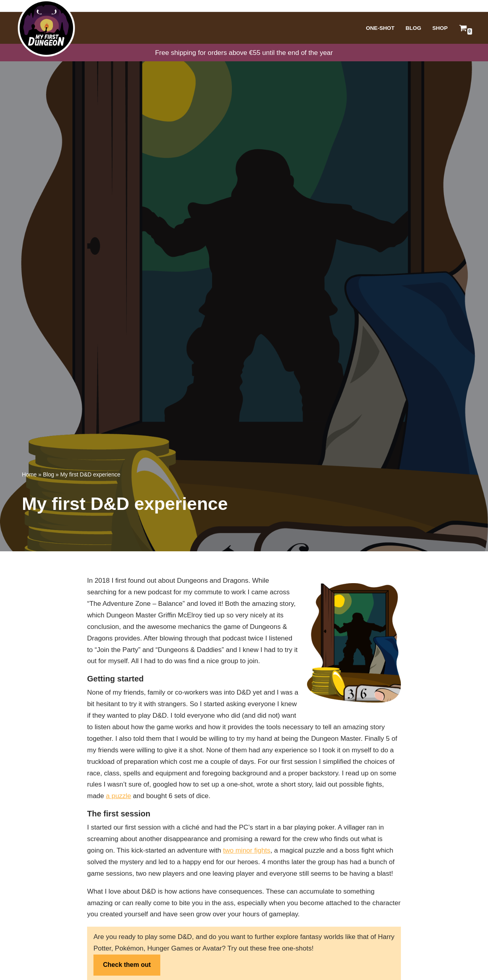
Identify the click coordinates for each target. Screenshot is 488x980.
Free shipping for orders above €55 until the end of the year (244, 53)
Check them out (127, 965)
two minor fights (247, 850)
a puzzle (118, 796)
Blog (413, 28)
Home (29, 474)
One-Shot (380, 28)
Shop (440, 28)
